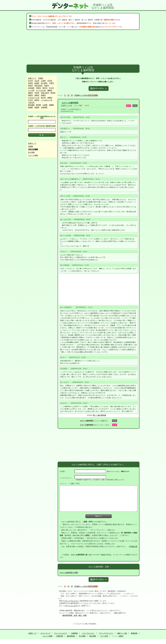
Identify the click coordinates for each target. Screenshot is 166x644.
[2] (68, 95)
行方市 (30, 100)
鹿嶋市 (50, 90)
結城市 (37, 83)
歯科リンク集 (122, 633)
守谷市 (37, 93)
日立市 (37, 81)
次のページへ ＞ (99, 88)
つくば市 (31, 90)
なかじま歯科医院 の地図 (69, 573)
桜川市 (43, 98)
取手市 (45, 88)
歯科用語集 (71, 636)
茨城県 (41, 78)
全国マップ (32, 78)
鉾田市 (37, 100)
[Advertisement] (83, 47)
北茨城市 (31, 88)
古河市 (50, 81)
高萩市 (47, 86)
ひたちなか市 (41, 90)
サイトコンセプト (72, 606)
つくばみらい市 (47, 100)
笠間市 (39, 88)
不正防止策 (133, 546)
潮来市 (30, 93)
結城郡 (30, 107)
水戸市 (30, 81)
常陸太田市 (39, 86)
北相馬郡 (44, 107)
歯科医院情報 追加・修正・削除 (75, 615)
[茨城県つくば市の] (86, 95)
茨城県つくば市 (67, 106)
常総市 (30, 86)
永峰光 (121, 636)
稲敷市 (43, 95)
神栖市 (50, 98)
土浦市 (43, 81)
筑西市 (30, 95)
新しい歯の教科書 (100, 415)
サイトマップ (45, 633)
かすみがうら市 (34, 98)
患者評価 (60, 636)
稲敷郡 (51, 105)
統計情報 (93, 636)
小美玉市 (31, 103)
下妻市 (51, 83)
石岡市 (30, 83)
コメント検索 (33, 155)
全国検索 (74, 633)
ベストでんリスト (88, 633)
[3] (72, 95)
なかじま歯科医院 (70, 103)
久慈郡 (45, 105)
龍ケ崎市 (44, 83)
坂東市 (37, 95)
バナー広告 (104, 636)
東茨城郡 (31, 105)
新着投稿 (134, 633)
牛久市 (51, 88)
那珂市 (53, 93)
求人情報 (31, 152)
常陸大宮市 (45, 93)
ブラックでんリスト (71, 601)
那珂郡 (39, 105)
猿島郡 (37, 107)
